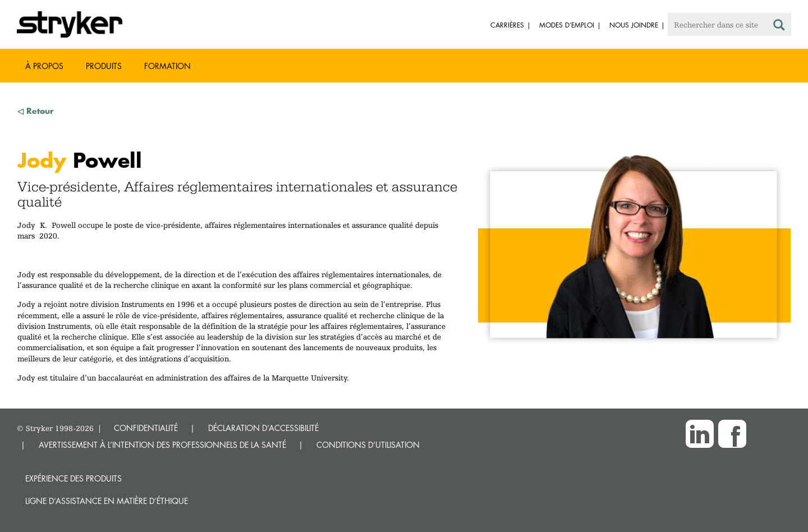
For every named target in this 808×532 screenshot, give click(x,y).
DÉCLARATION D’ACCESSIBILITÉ (263, 428)
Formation (167, 66)
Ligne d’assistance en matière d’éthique (107, 501)
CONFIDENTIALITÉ (146, 428)
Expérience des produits (74, 478)
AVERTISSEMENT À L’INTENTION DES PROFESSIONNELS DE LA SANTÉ (162, 445)
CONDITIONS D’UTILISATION (368, 445)
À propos (44, 66)
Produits (104, 66)
